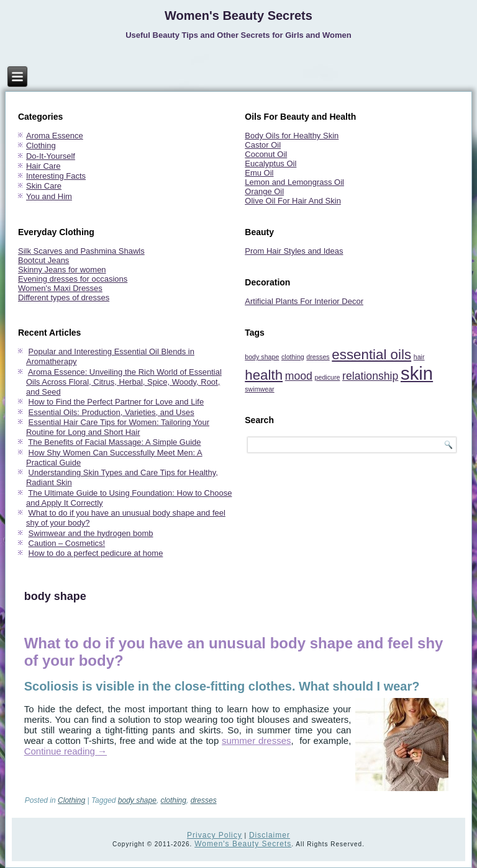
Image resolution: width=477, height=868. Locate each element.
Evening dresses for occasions (73, 279)
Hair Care (43, 166)
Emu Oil (259, 173)
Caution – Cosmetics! (67, 543)
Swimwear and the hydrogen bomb (91, 533)
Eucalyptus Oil (270, 163)
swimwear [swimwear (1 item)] (259, 389)
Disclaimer (270, 835)
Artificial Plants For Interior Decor (304, 301)
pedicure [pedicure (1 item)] (328, 377)
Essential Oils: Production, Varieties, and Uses (111, 412)
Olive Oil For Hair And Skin (293, 201)
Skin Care (44, 186)
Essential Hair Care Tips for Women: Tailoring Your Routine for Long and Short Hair (118, 427)
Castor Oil (263, 145)
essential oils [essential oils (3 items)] (371, 355)
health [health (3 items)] (264, 375)
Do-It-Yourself (51, 156)
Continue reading (66, 751)
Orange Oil (264, 191)
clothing (174, 800)
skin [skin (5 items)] (417, 373)
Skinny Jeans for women (62, 270)
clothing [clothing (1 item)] (293, 357)
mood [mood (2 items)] (299, 376)
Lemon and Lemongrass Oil (294, 182)
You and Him (49, 196)
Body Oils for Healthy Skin (292, 136)
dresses (204, 800)
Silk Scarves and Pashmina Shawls (81, 251)
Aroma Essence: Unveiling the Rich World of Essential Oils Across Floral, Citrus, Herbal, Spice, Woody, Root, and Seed (124, 382)
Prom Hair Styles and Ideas (294, 251)
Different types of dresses (64, 298)
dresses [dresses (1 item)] (318, 357)
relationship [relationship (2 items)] (370, 376)
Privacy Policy (215, 835)
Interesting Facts (56, 176)
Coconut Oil (266, 154)
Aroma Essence (55, 136)
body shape (137, 800)
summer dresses (256, 740)
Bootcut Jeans (43, 260)
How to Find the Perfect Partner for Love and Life (116, 402)
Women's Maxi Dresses (60, 288)
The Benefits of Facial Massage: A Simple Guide (114, 442)
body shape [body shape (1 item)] (262, 357)
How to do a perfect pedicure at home (96, 553)
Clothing (41, 145)
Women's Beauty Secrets (238, 16)
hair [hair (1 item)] (419, 357)
